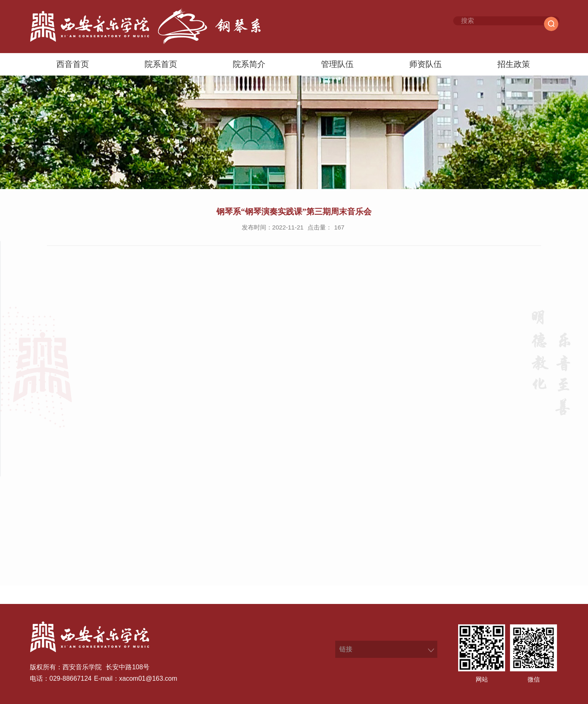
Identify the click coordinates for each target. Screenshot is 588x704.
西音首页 (73, 64)
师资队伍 (425, 64)
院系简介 (249, 64)
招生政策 (514, 64)
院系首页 (161, 64)
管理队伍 (337, 64)
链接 (346, 649)
